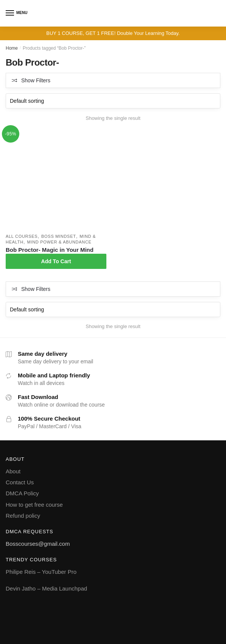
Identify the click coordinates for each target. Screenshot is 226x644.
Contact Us (20, 482)
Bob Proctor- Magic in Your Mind (50, 250)
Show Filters (36, 80)
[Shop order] (113, 101)
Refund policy (23, 516)
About (13, 471)
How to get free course (34, 505)
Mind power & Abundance (59, 242)
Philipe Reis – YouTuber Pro (41, 572)
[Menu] (10, 13)
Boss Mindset (59, 236)
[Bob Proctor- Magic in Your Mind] (56, 179)
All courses (22, 236)
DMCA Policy (22, 493)
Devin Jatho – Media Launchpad (46, 588)
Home (12, 48)
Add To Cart (56, 261)
